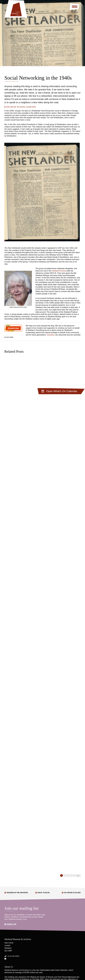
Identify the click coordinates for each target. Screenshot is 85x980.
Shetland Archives (59, 271)
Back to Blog (44, 893)
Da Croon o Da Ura (72, 893)
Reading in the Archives (17, 893)
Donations (51, 335)
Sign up (12, 924)
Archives (22, 107)
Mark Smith (32, 107)
